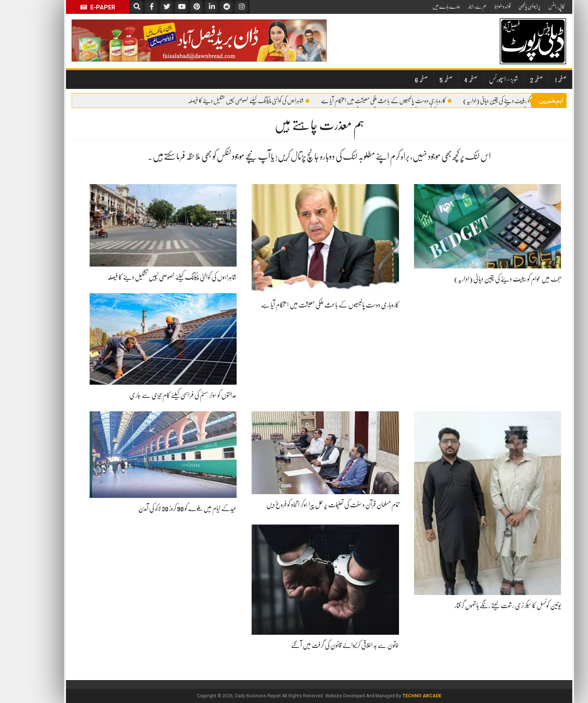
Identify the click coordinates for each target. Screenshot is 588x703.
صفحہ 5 (421, 79)
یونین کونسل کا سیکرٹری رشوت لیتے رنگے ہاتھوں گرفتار (483, 606)
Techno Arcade (397, 696)
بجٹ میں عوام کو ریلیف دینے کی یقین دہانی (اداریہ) (488, 101)
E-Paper (73, 7)
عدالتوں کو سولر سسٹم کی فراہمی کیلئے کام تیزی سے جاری (158, 395)
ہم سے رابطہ (452, 6)
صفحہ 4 (446, 79)
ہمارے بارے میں (421, 6)
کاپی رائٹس (531, 6)
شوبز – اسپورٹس (478, 79)
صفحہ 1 (535, 79)
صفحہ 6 (396, 79)
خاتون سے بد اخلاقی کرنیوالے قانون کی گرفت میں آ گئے (320, 645)
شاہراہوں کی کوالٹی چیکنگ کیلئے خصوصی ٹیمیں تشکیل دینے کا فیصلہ (223, 101)
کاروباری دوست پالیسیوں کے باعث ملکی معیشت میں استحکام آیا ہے (361, 101)
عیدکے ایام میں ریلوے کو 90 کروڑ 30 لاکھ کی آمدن (162, 508)
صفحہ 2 (511, 79)
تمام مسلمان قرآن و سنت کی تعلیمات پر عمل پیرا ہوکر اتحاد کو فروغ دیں (307, 505)
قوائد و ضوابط (477, 6)
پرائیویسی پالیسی (504, 6)
